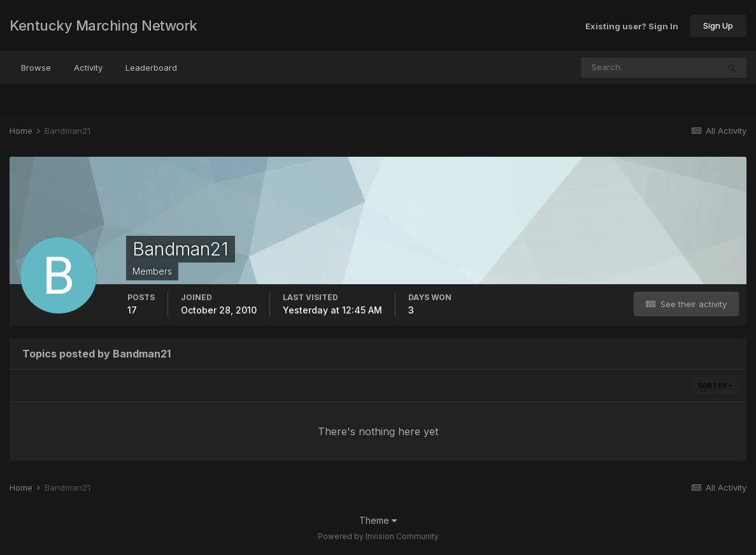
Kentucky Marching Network (103, 25)
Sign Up (718, 25)
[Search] (608, 68)
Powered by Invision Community (378, 536)
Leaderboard (151, 68)
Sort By (715, 386)
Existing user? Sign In (632, 25)
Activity (88, 68)
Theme (378, 520)
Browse (36, 68)
